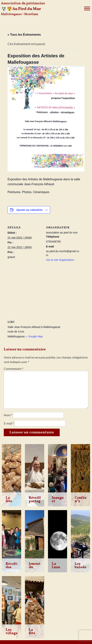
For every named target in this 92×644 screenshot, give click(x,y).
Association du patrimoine (23, 3)
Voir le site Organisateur (60, 260)
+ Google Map (34, 336)
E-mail (9, 423)
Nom (8, 415)
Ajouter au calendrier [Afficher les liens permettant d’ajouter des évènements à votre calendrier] (29, 210)
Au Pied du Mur (27, 9)
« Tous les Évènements (24, 35)
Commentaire (14, 369)
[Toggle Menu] (87, 8)
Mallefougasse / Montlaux (20, 14)
